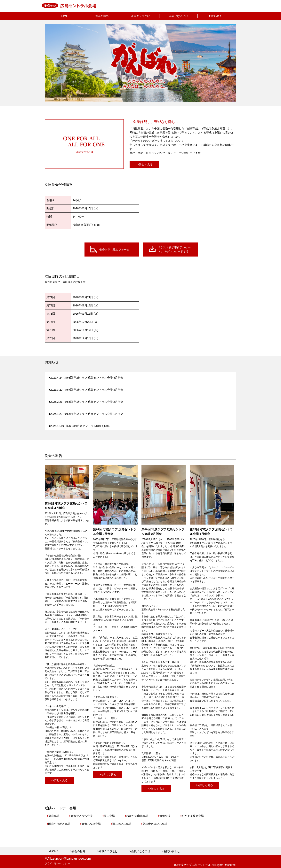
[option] (140, 63)
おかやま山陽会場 (136, 816)
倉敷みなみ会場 (90, 824)
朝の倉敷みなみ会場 (154, 824)
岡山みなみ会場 (121, 824)
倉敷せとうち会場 (81, 816)
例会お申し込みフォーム (114, 250)
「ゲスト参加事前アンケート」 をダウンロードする (174, 249)
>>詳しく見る (144, 165)
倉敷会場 (164, 816)
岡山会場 (108, 816)
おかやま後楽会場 (192, 816)
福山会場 (53, 816)
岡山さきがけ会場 (58, 824)
